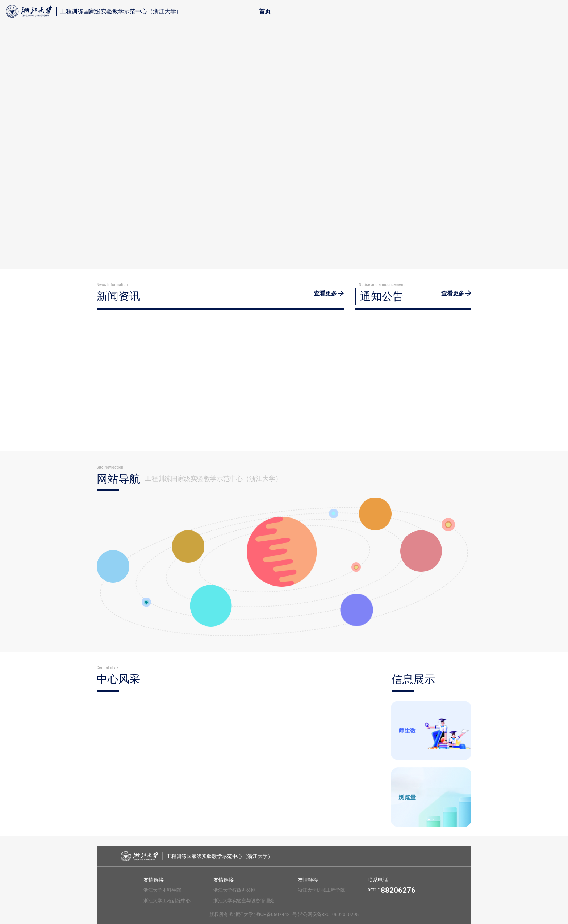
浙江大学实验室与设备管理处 (244, 901)
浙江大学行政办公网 (235, 890)
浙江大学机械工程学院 (321, 890)
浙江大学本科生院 (162, 890)
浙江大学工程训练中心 (167, 901)
